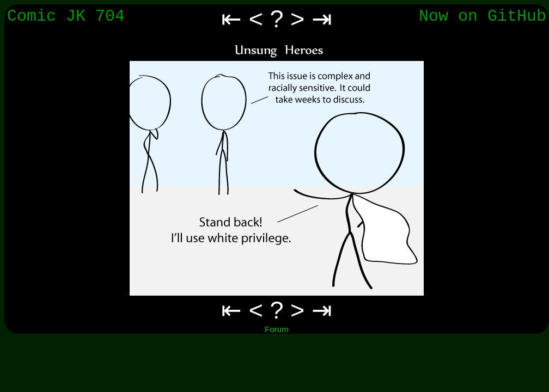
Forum (276, 329)
